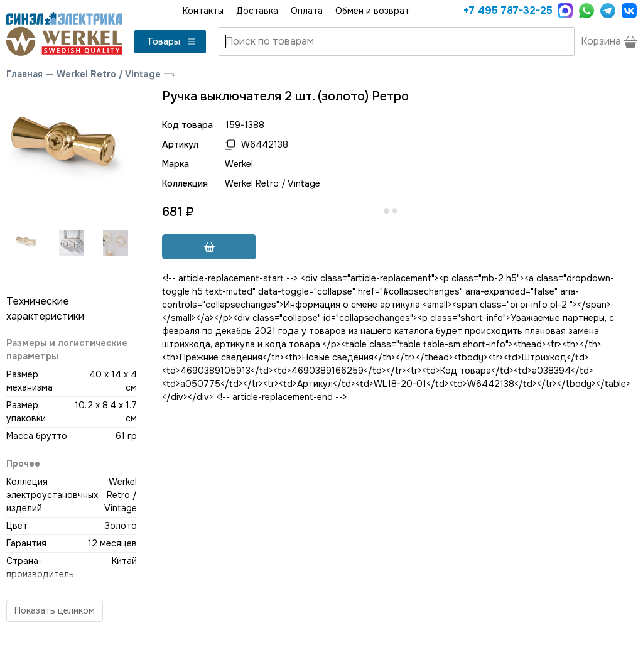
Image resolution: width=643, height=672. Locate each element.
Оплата (307, 11)
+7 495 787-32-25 (507, 10)
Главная (24, 74)
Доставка (257, 11)
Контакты (203, 11)
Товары (172, 41)
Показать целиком (55, 610)
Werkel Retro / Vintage (109, 74)
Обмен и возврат (372, 11)
